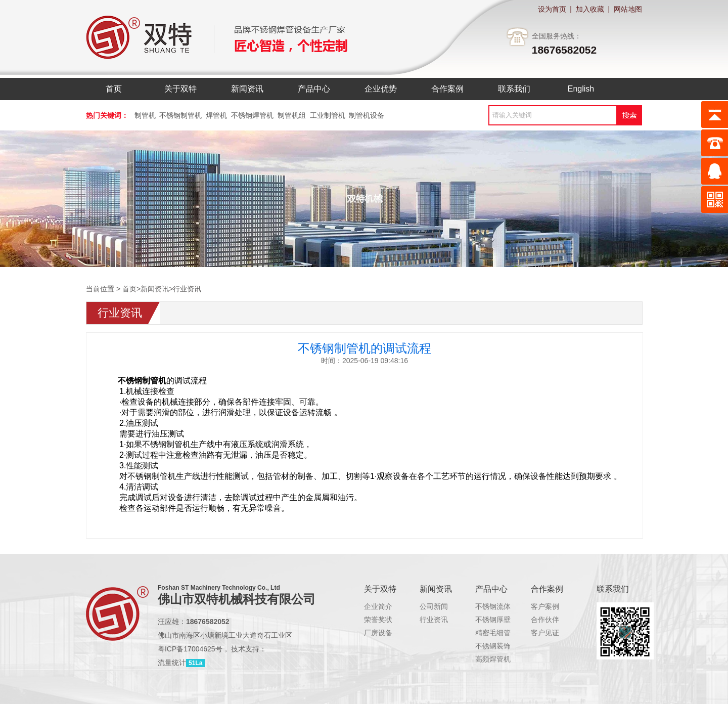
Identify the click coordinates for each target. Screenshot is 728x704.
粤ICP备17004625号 (190, 649)
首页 (129, 289)
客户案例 (545, 606)
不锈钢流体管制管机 (507, 606)
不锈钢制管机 (180, 115)
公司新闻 (434, 606)
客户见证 (545, 633)
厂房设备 (378, 633)
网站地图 (628, 9)
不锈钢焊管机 (252, 115)
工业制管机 (328, 115)
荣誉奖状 (378, 620)
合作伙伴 (545, 620)
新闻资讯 (155, 289)
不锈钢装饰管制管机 (507, 646)
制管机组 (292, 115)
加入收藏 (590, 9)
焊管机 (216, 115)
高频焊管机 (493, 659)
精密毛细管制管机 (504, 633)
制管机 (145, 115)
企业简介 (378, 606)
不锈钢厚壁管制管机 (507, 620)
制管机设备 (367, 115)
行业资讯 (187, 289)
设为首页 (552, 9)
